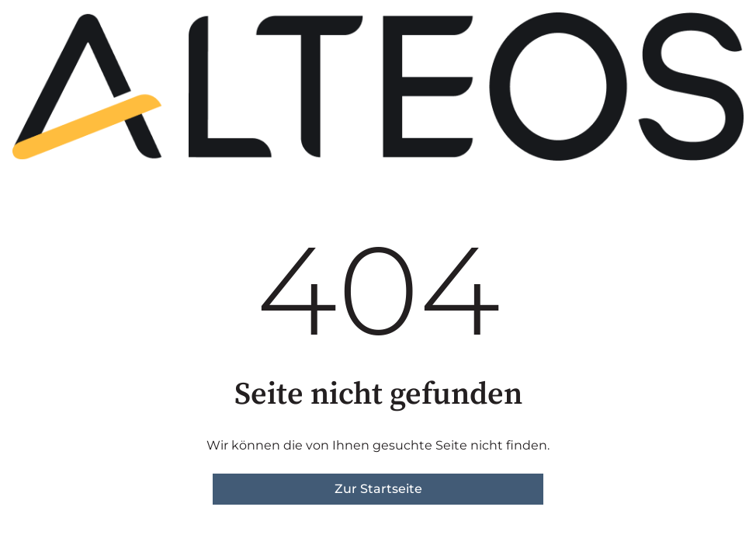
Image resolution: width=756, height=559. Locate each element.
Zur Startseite (378, 489)
